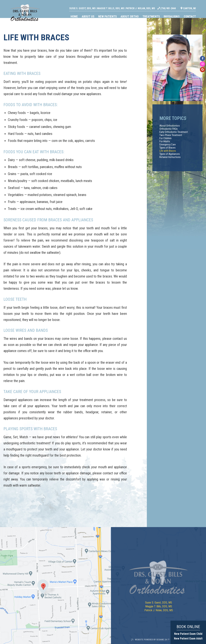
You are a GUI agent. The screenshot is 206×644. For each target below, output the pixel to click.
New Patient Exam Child (188, 634)
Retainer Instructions (170, 157)
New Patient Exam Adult (188, 639)
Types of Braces (167, 148)
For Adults (165, 141)
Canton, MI (195, 5)
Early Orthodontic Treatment (174, 132)
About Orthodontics (170, 126)
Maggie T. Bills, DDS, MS (117, 5)
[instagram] (202, 64)
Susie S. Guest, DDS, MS (89, 5)
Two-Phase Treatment (171, 135)
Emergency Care (168, 145)
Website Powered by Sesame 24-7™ (150, 640)
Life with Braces (168, 151)
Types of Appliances (170, 154)
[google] (202, 70)
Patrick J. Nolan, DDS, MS (147, 5)
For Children (165, 138)
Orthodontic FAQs (169, 129)
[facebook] (202, 58)
